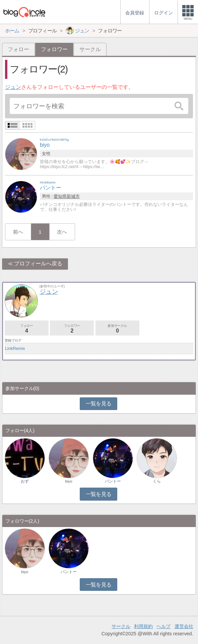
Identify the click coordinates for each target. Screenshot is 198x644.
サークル (90, 49)
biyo (69, 481)
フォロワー (72, 329)
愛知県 (60, 196)
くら (157, 481)
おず (25, 481)
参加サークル (117, 329)
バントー (113, 481)
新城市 (73, 196)
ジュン (13, 87)
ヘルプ (163, 626)
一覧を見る (99, 404)
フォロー (18, 49)
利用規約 (143, 626)
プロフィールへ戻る (38, 264)
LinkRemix (15, 348)
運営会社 (184, 626)
